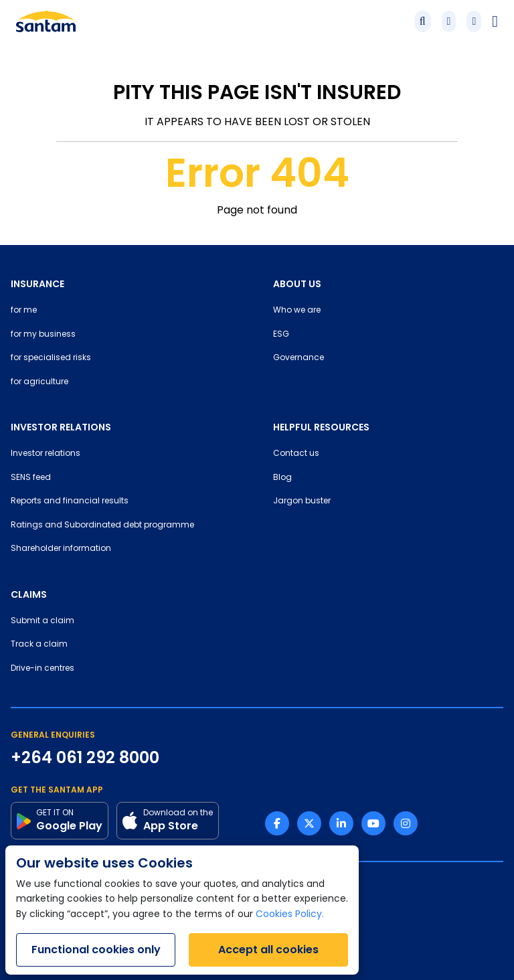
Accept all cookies (268, 950)
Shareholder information (61, 549)
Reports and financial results (70, 501)
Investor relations (46, 454)
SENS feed (31, 478)
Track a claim (39, 645)
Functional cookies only (96, 950)
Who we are (297, 311)
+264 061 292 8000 (85, 758)
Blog (282, 478)
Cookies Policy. (290, 915)
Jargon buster (302, 501)
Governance (298, 358)
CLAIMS (29, 594)
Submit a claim (42, 621)
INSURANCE (37, 284)
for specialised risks (51, 358)
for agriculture (39, 382)
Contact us (296, 454)
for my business (43, 335)
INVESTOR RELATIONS (61, 427)
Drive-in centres (42, 669)
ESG (281, 335)
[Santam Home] (46, 21)
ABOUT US (297, 284)
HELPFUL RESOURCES (321, 427)
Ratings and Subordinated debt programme (102, 525)
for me (24, 311)
